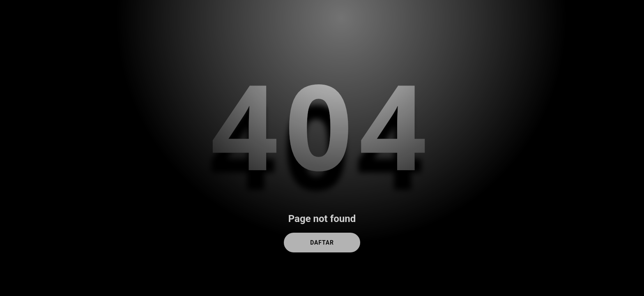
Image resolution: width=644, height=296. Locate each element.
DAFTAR (322, 243)
